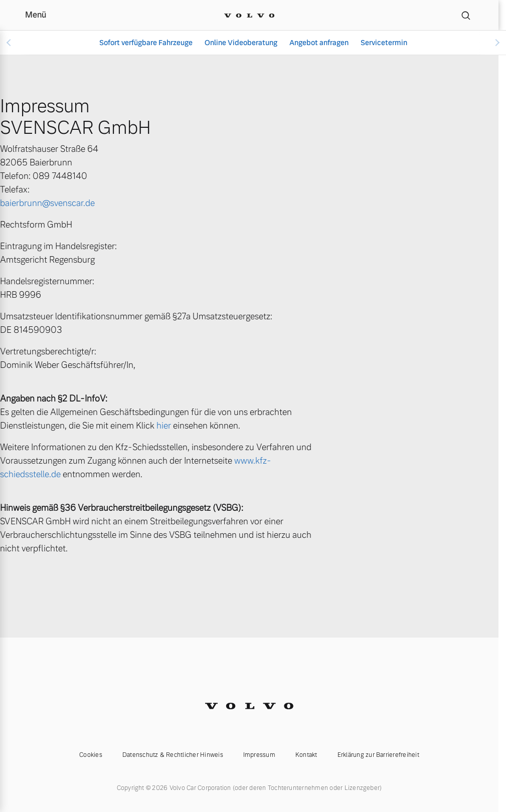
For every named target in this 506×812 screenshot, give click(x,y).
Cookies (91, 755)
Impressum (259, 755)
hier (164, 426)
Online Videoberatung (241, 43)
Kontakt (306, 755)
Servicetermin (384, 43)
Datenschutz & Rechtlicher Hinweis (173, 755)
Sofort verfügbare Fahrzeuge (146, 43)
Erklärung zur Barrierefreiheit (378, 755)
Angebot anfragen (319, 43)
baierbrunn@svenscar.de (47, 203)
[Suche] (466, 15)
